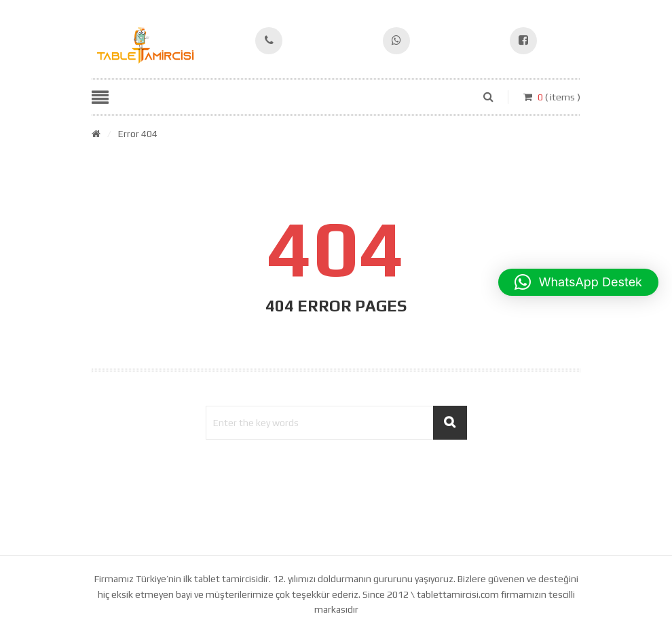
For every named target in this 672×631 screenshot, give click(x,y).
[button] (578, 282)
